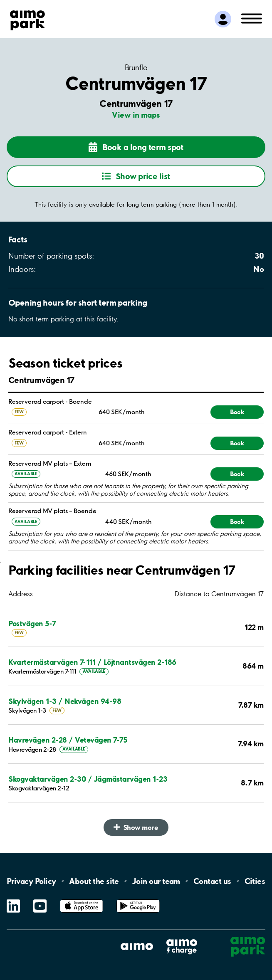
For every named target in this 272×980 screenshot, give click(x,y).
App (82, 900)
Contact (212, 881)
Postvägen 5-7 (32, 623)
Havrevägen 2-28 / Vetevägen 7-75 (68, 740)
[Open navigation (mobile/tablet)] (252, 18)
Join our (156, 881)
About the (94, 881)
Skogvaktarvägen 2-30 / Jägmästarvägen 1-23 (88, 779)
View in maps (136, 115)
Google (138, 900)
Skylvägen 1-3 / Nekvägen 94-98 (65, 701)
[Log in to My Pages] (223, 19)
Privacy (31, 881)
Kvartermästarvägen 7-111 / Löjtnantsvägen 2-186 (92, 662)
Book (237, 412)
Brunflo (136, 68)
